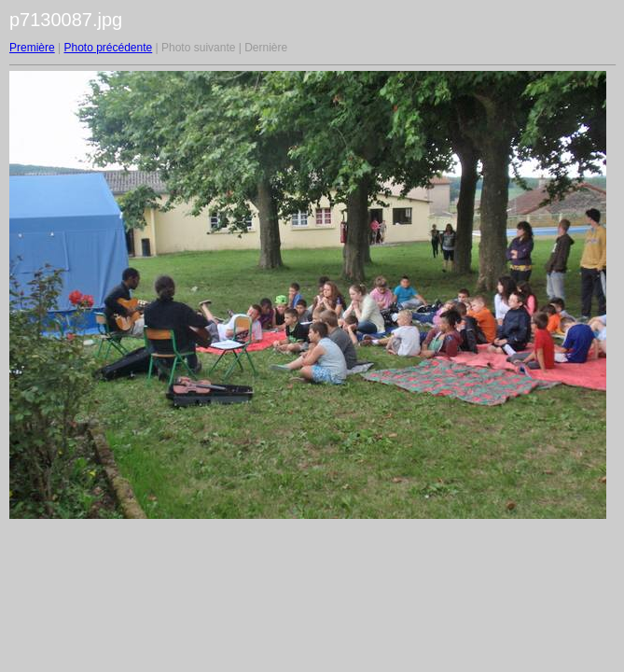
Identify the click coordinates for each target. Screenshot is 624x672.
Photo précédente (108, 48)
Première (32, 48)
